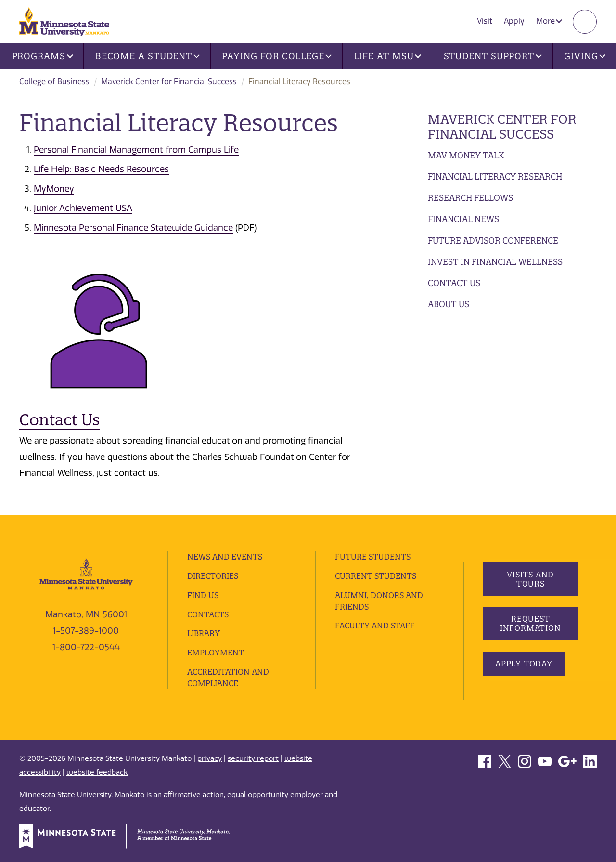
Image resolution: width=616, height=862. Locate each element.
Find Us (203, 595)
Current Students (376, 576)
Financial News (463, 219)
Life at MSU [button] (388, 56)
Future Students (373, 557)
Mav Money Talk (466, 155)
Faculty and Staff (375, 626)
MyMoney (54, 189)
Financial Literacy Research (495, 176)
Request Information (530, 623)
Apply (514, 21)
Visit (485, 21)
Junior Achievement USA (83, 208)
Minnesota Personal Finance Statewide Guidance (133, 228)
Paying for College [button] (277, 56)
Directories (213, 576)
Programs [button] (43, 56)
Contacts (208, 614)
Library (204, 633)
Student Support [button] (493, 56)
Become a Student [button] (148, 56)
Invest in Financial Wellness (495, 262)
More (549, 21)
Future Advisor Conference (493, 241)
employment (216, 653)
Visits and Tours (530, 579)
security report (253, 758)
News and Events (225, 557)
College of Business (54, 82)
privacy (210, 758)
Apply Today (524, 664)
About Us (449, 304)
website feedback (97, 772)
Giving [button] (585, 56)
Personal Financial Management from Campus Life (136, 150)
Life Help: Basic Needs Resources (101, 169)
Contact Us (454, 283)
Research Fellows (470, 198)
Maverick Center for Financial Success (169, 82)
